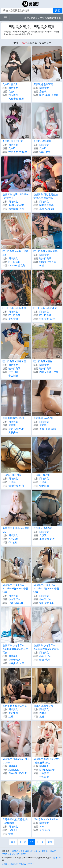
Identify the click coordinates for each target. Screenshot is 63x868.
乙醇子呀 (13, 830)
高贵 (42, 209)
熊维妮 (15, 851)
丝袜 (11, 717)
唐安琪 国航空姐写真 (14, 418)
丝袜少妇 (13, 663)
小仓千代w (14, 599)
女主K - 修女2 (10, 84)
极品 (42, 95)
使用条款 (6, 864)
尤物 (48, 152)
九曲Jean (13, 539)
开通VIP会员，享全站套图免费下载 (43, 18)
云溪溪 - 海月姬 (42, 475)
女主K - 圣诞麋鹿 (42, 141)
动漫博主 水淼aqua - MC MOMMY (16, 761)
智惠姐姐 (13, 713)
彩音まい (46, 851)
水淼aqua (14, 770)
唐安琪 (43, 92)
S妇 (52, 603)
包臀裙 (55, 95)
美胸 (48, 95)
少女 (11, 372)
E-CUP (23, 773)
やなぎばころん (8, 854)
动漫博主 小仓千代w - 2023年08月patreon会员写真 (15, 649)
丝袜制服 (44, 777)
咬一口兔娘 (14, 262)
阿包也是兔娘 (47, 205)
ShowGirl (19, 429)
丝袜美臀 (44, 319)
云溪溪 (12, 482)
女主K (12, 92)
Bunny (23, 854)
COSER (50, 209)
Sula (42, 827)
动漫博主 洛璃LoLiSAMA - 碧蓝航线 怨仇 (46, 761)
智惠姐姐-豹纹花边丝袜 (15, 706)
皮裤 (42, 717)
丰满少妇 (44, 539)
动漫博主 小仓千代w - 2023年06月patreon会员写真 (15, 589)
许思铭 (22, 851)
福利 (22, 209)
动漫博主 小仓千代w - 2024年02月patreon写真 (46, 647)
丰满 (48, 429)
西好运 (43, 713)
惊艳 (48, 660)
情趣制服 (44, 486)
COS (42, 152)
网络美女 (13, 88)
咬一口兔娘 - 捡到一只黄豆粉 (15, 253)
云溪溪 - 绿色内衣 (43, 528)
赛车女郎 (13, 319)
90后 (42, 266)
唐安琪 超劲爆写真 (43, 84)
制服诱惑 (13, 95)
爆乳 (42, 660)
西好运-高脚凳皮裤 (43, 706)
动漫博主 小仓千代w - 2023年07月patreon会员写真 (46, 589)
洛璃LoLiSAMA (16, 205)
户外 (56, 372)
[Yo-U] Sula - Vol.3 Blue (46, 819)
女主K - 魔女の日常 (13, 141)
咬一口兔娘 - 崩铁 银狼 (46, 251)
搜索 (58, 10)
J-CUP (49, 372)
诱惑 (17, 372)
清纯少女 (44, 603)
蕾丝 (11, 834)
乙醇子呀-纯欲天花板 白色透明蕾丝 (15, 821)
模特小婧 (29, 851)
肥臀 (22, 99)
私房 (48, 830)
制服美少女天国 (48, 262)
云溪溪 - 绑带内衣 (12, 475)
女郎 (15, 542)
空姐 (11, 429)
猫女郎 (22, 266)
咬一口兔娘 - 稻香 (43, 361)
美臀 (42, 429)
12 (31, 842)
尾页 (50, 842)
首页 (13, 842)
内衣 (42, 372)
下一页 (40, 842)
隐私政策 (14, 864)
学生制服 (13, 376)
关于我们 (31, 864)
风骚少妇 (13, 99)
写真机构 (22, 864)
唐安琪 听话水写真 (43, 418)
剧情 (54, 429)
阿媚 (18, 854)
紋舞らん (37, 851)
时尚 (22, 486)
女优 (42, 830)
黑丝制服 (13, 209)
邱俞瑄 (53, 851)
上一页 (23, 842)
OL (10, 542)
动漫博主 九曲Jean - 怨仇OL (16, 530)
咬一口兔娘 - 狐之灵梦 (45, 308)
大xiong (23, 152)
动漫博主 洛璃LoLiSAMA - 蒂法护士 (16, 196)
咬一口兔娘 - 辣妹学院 (14, 361)
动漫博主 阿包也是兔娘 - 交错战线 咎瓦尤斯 (46, 196)
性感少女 (13, 152)
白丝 (52, 319)
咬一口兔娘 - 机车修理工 (15, 308)
